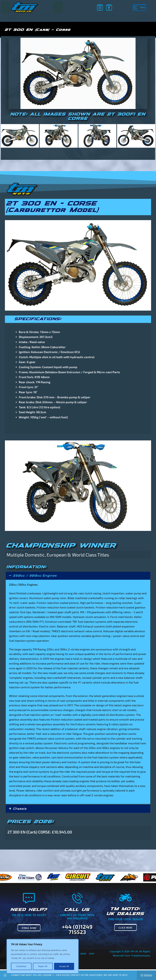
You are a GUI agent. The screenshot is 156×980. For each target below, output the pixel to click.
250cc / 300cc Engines (35, 576)
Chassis (20, 809)
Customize (21, 966)
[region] (43, 956)
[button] (78, 576)
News (83, 954)
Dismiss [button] (148, 975)
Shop (92, 954)
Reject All (43, 966)
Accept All (64, 966)
